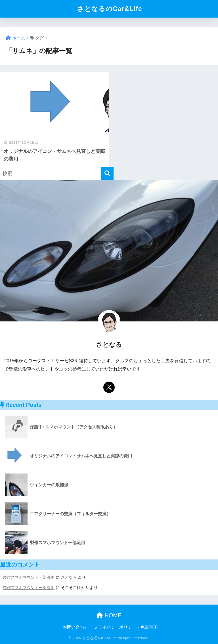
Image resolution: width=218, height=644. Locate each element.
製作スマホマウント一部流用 (29, 577)
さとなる (69, 577)
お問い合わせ (76, 627)
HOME (109, 615)
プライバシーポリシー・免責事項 (126, 627)
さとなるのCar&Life (110, 9)
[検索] (107, 173)
